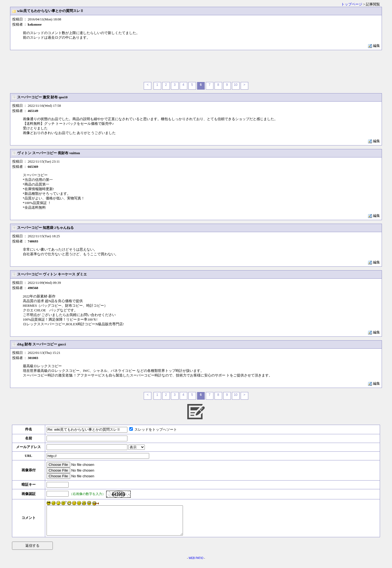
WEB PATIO (196, 564)
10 (236, 85)
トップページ (352, 4)
